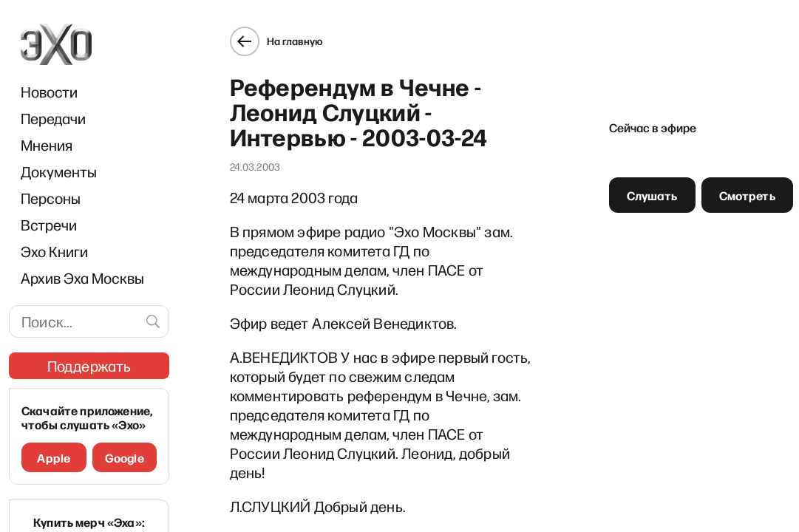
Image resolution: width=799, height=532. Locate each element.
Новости (49, 92)
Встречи (49, 225)
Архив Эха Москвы (82, 278)
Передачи (53, 118)
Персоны (51, 198)
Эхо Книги (54, 251)
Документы (59, 171)
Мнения (47, 145)
